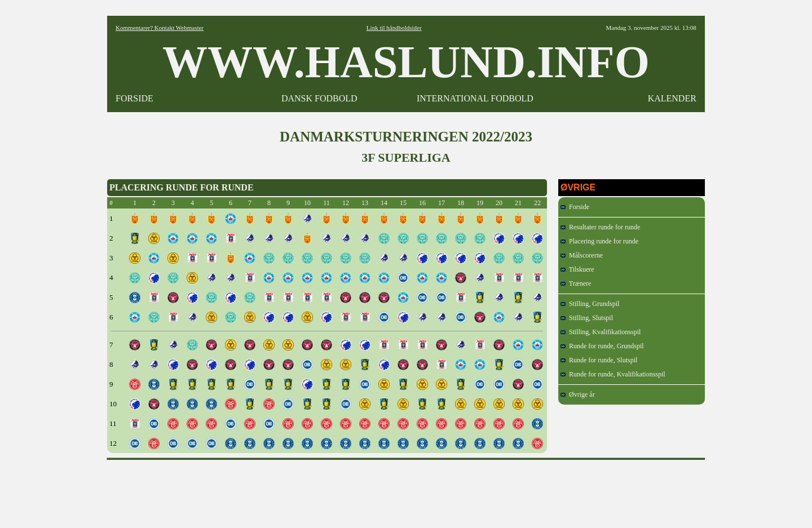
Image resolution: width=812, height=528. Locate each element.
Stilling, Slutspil (587, 318)
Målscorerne (582, 255)
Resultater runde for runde (600, 227)
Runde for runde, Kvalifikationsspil (613, 374)
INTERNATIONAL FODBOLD (475, 98)
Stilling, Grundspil (590, 304)
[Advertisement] (406, 490)
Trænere (576, 283)
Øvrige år (578, 394)
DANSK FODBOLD (319, 98)
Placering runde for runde (599, 241)
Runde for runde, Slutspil (599, 360)
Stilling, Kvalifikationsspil (601, 332)
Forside (575, 207)
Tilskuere (577, 269)
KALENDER (672, 98)
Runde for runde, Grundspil (602, 346)
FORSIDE (134, 98)
